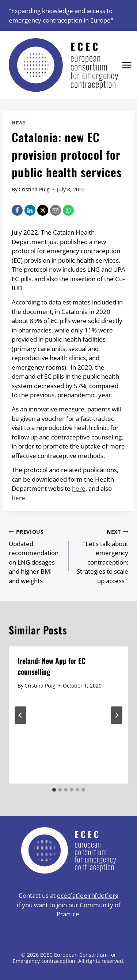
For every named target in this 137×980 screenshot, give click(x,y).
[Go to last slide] (20, 715)
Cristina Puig (34, 189)
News (19, 123)
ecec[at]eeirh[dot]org (88, 895)
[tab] (54, 790)
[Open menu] (127, 65)
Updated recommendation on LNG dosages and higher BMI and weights (36, 556)
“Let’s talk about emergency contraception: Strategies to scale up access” (102, 556)
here (79, 488)
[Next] (117, 715)
